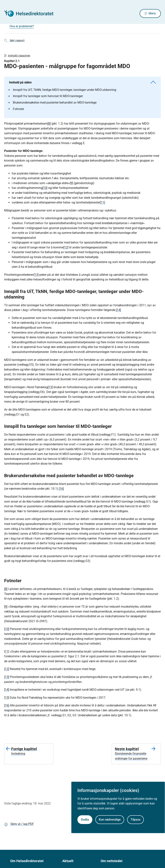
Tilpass (135, 820)
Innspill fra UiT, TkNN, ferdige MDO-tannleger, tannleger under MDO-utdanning (62, 91)
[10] (45, 189)
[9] (71, 185)
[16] (61, 490)
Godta (85, 820)
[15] (50, 389)
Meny (152, 14)
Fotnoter (16, 110)
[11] (103, 204)
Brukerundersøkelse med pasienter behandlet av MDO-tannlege (52, 104)
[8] (49, 125)
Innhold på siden (82, 84)
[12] (66, 249)
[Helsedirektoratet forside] (31, 14)
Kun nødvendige (110, 820)
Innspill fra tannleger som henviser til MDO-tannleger (45, 98)
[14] (118, 311)
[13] (36, 276)
